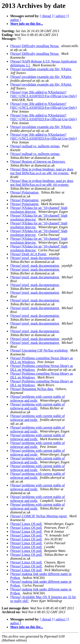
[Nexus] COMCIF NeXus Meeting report (39, 516)
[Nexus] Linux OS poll (26, 524)
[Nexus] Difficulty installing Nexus (35, 46)
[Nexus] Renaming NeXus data (32, 389)
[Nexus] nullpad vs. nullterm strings (35, 146)
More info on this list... (27, 24)
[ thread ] (47, 16)
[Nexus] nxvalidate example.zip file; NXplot (41, 69)
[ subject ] (61, 16)
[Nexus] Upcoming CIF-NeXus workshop (39, 350)
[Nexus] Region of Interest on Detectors (38, 162)
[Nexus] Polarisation (25, 192)
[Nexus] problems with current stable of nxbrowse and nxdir (37, 399)
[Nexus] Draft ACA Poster (29, 254)
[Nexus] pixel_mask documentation (35, 258)
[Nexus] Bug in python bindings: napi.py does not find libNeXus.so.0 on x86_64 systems (42, 171)
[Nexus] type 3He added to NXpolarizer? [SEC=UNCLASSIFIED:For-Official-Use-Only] (44, 94)
